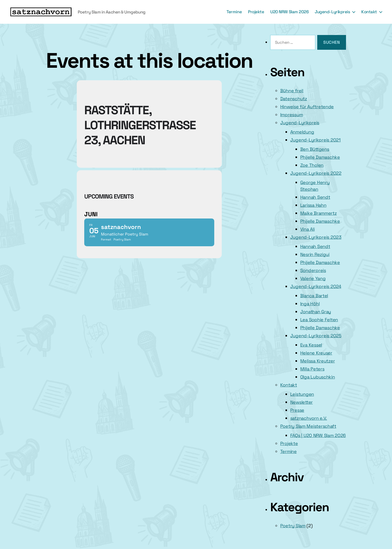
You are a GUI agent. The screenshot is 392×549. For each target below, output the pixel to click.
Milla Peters (312, 369)
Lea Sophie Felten (319, 320)
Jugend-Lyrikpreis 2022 (316, 173)
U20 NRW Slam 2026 (289, 12)
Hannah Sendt (315, 197)
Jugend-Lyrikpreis (332, 12)
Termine (234, 12)
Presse (297, 410)
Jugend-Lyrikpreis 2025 (316, 336)
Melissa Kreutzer (318, 361)
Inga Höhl (310, 304)
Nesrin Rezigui (315, 254)
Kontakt (369, 12)
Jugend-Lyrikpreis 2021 (315, 140)
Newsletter (301, 402)
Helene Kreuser (316, 353)
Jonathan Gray (316, 312)
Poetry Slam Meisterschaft (308, 426)
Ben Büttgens (315, 149)
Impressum (292, 115)
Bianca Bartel (314, 296)
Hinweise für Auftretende (307, 107)
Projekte (256, 12)
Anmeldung (302, 132)
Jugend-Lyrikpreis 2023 (316, 237)
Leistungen (302, 394)
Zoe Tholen (312, 165)
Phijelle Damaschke (320, 157)
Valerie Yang (313, 278)
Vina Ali (307, 229)
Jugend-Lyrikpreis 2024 (316, 286)
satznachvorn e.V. (309, 418)
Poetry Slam (293, 526)
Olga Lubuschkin (318, 377)
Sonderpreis (313, 270)
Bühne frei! (292, 91)
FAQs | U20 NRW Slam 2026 (318, 435)
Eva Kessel (311, 345)
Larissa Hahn (313, 205)
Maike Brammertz (318, 213)
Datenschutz (294, 99)
